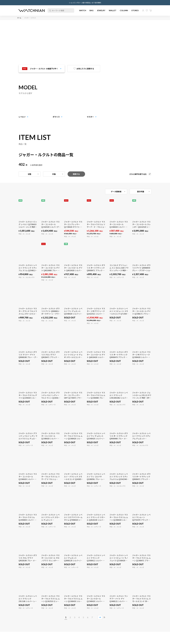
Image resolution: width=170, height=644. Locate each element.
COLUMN (124, 10)
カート (151, 10)
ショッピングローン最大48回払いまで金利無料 (85, 3)
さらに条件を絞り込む (138, 174)
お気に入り (147, 10)
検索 (50, 10)
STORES (135, 10)
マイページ (143, 10)
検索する (76, 174)
